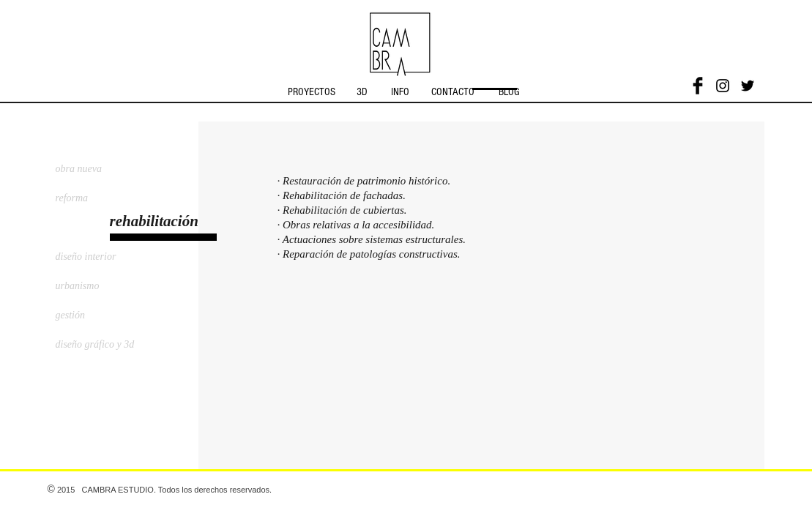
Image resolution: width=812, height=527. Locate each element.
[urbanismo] (94, 286)
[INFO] (400, 91)
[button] (175, 222)
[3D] (362, 91)
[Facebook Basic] (698, 86)
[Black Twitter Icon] (748, 86)
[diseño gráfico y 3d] (123, 345)
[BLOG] (509, 91)
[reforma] (94, 198)
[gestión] (94, 315)
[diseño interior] (94, 257)
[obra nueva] (94, 169)
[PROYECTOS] (312, 91)
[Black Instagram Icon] (723, 86)
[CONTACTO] (453, 91)
